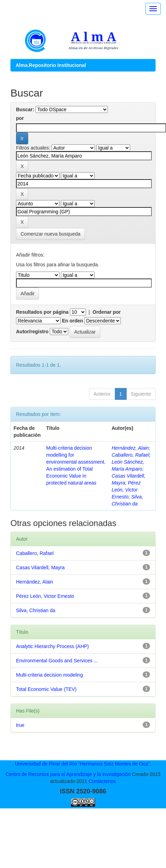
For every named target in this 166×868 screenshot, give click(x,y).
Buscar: (25, 109)
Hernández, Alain (130, 448)
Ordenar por (107, 312)
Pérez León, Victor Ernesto (126, 490)
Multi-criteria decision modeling (49, 675)
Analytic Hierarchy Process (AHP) (52, 646)
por (20, 118)
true (20, 725)
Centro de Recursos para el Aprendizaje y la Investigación (68, 774)
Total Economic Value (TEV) (46, 689)
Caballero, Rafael (131, 455)
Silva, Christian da (36, 610)
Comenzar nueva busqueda (50, 234)
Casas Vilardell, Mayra (40, 568)
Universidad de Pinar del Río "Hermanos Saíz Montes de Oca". (83, 764)
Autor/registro (32, 332)
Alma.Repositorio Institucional (51, 65)
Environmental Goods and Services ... (57, 661)
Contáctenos (102, 781)
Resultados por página (42, 312)
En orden (73, 321)
